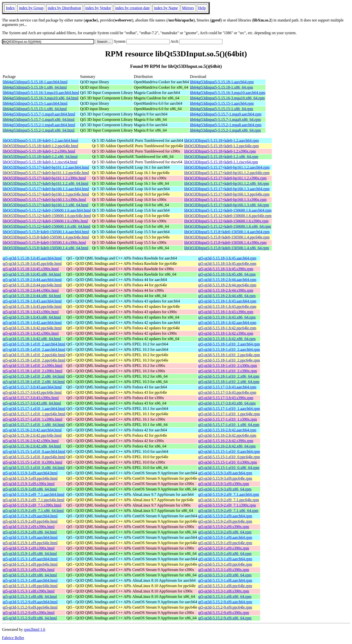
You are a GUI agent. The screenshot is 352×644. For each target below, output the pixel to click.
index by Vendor (98, 8)
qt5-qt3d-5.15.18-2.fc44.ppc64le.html (32, 285)
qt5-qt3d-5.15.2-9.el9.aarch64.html (30, 602)
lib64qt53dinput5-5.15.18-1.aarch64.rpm (222, 82)
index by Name (166, 8)
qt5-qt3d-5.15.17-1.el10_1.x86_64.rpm (229, 425)
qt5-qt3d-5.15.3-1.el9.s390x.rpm (224, 570)
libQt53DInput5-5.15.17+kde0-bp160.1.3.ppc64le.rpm (227, 194)
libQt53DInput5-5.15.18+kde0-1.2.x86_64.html (40, 157)
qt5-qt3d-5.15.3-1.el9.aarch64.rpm (225, 559)
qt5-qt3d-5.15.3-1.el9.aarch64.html (30, 559)
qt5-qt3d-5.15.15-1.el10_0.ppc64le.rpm (229, 457)
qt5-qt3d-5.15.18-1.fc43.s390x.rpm (226, 312)
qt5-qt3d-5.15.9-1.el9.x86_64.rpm (225, 554)
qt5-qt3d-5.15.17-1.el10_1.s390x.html (33, 419)
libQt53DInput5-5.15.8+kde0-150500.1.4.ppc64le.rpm (227, 237)
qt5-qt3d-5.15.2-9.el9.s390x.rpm (224, 613)
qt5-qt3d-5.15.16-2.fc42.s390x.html (31, 441)
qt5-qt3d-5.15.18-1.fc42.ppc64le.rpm (227, 328)
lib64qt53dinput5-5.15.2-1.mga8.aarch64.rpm (226, 125)
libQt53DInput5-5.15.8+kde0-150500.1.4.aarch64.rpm (227, 232)
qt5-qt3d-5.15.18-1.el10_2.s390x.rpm (228, 366)
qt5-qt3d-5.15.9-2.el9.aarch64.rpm (225, 516)
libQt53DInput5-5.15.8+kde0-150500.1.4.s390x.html (44, 243)
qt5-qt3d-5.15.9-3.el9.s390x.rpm (224, 484)
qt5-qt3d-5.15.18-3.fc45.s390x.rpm (226, 269)
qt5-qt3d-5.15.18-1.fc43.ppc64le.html (32, 306)
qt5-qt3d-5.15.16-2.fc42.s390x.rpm (226, 441)
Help (202, 8)
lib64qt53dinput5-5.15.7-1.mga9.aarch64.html (39, 114)
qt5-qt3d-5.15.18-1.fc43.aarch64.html (32, 301)
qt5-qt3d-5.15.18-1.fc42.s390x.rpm (226, 333)
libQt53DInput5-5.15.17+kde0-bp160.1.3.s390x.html (44, 200)
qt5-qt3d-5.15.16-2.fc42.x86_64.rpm (227, 446)
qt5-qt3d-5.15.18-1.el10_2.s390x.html (33, 366)
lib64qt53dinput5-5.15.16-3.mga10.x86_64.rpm (227, 98)
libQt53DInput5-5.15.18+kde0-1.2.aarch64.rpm (221, 140)
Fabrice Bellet (13, 638)
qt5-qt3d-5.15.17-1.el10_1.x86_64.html (34, 425)
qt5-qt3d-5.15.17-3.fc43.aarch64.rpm (227, 387)
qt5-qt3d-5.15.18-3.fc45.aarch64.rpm (227, 258)
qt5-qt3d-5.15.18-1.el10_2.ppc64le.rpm (229, 355)
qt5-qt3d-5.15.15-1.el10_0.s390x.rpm (228, 462)
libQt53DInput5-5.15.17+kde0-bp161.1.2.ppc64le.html (46, 173)
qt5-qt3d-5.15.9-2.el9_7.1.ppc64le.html (33, 500)
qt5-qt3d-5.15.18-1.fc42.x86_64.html (32, 339)
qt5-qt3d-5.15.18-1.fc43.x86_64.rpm (227, 317)
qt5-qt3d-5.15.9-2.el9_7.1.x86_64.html (33, 511)
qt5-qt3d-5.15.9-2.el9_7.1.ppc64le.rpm (229, 500)
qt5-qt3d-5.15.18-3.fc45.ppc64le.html (32, 264)
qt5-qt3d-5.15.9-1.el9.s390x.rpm (224, 548)
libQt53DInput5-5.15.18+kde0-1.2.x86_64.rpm (221, 157)
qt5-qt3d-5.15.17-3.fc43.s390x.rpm (226, 398)
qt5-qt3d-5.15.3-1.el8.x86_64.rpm (225, 597)
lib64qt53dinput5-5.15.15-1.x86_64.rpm (222, 109)
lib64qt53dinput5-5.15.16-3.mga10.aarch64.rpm (228, 93)
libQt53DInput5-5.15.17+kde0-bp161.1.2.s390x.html (44, 178)
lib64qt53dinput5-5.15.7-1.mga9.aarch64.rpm (226, 114)
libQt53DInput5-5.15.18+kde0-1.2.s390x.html (39, 151)
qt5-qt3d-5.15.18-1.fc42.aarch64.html (32, 323)
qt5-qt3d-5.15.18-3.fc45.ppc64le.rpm (227, 264)
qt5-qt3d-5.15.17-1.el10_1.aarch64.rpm (229, 409)
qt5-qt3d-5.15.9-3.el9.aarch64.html (30, 473)
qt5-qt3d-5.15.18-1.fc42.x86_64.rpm (227, 339)
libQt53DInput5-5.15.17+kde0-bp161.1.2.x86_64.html (45, 183)
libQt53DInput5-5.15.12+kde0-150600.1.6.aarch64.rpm (228, 210)
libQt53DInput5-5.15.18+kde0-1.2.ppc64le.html (40, 146)
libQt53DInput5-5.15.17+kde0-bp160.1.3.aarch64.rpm (227, 189)
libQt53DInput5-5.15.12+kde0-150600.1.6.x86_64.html (46, 226)
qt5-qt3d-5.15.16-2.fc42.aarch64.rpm (227, 430)
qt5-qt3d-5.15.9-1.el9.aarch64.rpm (225, 537)
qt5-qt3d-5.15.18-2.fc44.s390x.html (31, 290)
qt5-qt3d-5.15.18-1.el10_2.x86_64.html (34, 376)
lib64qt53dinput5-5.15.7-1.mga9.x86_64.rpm (225, 119)
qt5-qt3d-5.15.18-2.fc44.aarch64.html (32, 280)
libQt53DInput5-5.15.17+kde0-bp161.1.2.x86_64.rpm (226, 183)
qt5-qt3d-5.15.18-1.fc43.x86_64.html (32, 317)
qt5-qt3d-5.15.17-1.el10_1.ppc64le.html (34, 414)
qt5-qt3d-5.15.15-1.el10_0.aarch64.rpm (229, 452)
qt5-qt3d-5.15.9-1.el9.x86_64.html (30, 554)
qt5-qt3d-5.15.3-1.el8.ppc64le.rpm (225, 586)
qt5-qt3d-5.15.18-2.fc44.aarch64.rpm (227, 280)
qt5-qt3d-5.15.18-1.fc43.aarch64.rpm (227, 301)
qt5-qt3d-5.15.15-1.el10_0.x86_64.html (34, 468)
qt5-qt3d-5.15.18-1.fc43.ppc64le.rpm (227, 306)
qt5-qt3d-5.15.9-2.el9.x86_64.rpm (225, 532)
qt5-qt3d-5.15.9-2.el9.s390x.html (29, 527)
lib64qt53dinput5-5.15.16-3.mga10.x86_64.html (41, 98)
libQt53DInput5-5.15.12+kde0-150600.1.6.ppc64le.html (47, 216)
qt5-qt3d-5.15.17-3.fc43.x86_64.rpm (227, 403)
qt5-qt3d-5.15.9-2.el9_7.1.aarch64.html (33, 494)
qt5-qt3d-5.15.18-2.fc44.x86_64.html (32, 296)
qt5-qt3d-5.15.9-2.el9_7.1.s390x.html (32, 505)
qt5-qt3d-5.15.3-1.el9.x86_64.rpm (225, 575)
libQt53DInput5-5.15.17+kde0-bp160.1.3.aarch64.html (46, 189)
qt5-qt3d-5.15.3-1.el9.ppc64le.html (30, 564)
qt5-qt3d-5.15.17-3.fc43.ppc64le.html (32, 392)
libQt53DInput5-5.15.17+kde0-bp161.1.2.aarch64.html (46, 167)
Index (10, 8)
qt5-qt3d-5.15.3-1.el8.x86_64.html (30, 597)
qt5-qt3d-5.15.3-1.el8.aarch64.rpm (225, 580)
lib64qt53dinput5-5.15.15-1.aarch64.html (35, 103)
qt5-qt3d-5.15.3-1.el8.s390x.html (29, 591)
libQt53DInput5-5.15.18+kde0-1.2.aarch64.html (40, 140)
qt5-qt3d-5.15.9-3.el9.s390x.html (29, 484)
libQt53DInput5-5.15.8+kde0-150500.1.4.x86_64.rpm (226, 248)
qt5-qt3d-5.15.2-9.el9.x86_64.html (30, 618)
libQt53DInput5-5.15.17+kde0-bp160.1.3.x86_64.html (45, 205)
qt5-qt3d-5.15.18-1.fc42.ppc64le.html (32, 328)
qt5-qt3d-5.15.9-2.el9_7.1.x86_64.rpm (228, 511)
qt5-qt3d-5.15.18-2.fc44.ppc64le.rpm (227, 285)
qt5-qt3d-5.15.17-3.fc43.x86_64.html (32, 403)
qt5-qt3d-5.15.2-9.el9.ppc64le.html (30, 607)
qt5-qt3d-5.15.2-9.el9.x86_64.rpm (225, 618)
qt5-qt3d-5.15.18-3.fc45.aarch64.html (32, 258)
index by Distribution (64, 8)
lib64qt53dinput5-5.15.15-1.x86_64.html (35, 109)
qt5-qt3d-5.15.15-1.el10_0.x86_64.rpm (229, 468)
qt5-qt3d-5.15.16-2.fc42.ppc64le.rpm (227, 435)
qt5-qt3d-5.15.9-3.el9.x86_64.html (30, 489)
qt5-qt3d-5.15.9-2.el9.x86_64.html (30, 532)
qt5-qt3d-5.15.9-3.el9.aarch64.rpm (225, 473)
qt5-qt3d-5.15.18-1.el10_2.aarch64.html (34, 344)
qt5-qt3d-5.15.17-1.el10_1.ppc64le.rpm (229, 414)
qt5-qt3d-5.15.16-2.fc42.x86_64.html (32, 446)
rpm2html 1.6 (35, 629)
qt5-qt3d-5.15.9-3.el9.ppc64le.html (30, 478)
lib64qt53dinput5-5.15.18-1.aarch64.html (35, 82)
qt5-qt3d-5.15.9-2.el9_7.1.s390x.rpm (227, 505)
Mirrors (188, 8)
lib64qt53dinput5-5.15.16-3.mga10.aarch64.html (41, 93)
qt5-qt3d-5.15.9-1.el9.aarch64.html (30, 537)
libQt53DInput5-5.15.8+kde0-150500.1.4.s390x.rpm (225, 243)
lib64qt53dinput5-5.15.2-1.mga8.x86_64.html (39, 130)
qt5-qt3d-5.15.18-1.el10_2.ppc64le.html (34, 355)
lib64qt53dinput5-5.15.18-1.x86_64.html (35, 87)
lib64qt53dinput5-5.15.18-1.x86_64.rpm (222, 87)
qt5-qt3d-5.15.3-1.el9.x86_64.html (30, 575)
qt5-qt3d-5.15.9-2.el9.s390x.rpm (224, 527)
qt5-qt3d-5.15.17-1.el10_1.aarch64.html (34, 409)
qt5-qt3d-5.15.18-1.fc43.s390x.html (31, 312)
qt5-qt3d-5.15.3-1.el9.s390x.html (29, 570)
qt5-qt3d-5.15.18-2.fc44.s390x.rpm (226, 290)
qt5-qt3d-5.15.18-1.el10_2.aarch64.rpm (229, 344)
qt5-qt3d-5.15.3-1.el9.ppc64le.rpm (225, 564)
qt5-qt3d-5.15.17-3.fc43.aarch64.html (32, 387)
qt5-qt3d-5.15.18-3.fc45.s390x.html (31, 269)
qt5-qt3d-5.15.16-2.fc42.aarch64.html (32, 430)
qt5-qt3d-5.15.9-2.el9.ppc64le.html (30, 521)
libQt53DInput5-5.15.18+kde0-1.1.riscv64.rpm (221, 162)
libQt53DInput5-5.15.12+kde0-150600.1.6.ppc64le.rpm (228, 216)
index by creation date (132, 8)
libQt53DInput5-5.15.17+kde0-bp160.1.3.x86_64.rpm (226, 205)
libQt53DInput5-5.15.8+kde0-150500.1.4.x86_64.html (45, 248)
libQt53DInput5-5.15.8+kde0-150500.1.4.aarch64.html (46, 232)
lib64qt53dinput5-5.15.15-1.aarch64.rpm (222, 103)
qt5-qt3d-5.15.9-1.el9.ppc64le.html (30, 543)
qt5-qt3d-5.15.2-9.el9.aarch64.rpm (225, 602)
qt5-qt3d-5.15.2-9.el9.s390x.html (29, 613)
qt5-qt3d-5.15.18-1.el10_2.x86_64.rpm (229, 376)
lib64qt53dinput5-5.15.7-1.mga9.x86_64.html (39, 119)
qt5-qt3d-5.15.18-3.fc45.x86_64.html (32, 274)
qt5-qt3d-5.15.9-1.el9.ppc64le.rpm (225, 543)
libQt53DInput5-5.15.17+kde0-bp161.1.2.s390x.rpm (225, 178)
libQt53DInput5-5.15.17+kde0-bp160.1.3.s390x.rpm (225, 200)
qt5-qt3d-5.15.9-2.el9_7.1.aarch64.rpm (229, 494)
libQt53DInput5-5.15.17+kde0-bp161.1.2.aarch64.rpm (227, 167)
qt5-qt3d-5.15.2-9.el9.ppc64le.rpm (225, 607)
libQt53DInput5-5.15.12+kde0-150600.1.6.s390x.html (45, 221)
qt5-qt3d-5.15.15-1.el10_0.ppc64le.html (34, 457)
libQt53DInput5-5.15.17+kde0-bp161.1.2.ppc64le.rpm (227, 173)
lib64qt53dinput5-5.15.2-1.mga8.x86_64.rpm (225, 130)
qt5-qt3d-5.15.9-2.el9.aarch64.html (30, 516)
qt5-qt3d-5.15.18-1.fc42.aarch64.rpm (227, 323)
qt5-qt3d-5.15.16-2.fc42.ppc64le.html (32, 435)
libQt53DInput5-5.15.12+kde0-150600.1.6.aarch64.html (47, 210)
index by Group (31, 8)
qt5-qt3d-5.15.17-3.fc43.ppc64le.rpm (227, 392)
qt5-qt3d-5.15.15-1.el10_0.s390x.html (33, 462)
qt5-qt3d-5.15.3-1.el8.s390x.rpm (224, 591)
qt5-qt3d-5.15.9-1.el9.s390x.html (29, 548)
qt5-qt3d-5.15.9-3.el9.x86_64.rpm (225, 489)
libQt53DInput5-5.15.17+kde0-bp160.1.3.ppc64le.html (46, 194)
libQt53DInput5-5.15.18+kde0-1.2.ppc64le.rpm (221, 146)
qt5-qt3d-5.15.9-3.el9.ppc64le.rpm (225, 478)
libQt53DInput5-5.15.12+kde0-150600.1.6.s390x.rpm (226, 221)
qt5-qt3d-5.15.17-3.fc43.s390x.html (31, 398)
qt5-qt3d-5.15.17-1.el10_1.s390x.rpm (228, 419)
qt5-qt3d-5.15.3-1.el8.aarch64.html (30, 580)
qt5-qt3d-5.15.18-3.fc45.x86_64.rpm (227, 274)
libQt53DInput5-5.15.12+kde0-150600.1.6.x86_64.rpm (227, 226)
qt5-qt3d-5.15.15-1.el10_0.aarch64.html (34, 452)
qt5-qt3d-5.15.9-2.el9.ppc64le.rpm (225, 521)
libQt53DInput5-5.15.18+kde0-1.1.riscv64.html (40, 162)
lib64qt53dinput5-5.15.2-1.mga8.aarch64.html (39, 125)
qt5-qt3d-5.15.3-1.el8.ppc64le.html (30, 586)
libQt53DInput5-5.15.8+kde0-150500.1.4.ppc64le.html (46, 237)
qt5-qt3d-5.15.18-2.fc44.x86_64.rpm (227, 296)
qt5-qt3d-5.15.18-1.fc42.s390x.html (31, 333)
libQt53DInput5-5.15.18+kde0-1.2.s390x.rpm (220, 151)
